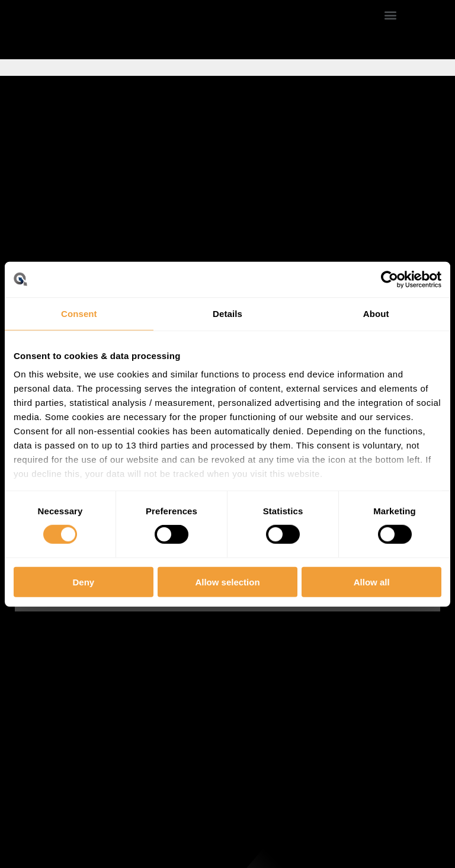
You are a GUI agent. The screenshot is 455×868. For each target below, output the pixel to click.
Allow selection (227, 582)
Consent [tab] (79, 313)
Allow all (372, 582)
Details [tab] (227, 313)
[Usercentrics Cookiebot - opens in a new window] (390, 279)
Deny (83, 582)
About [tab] (376, 313)
